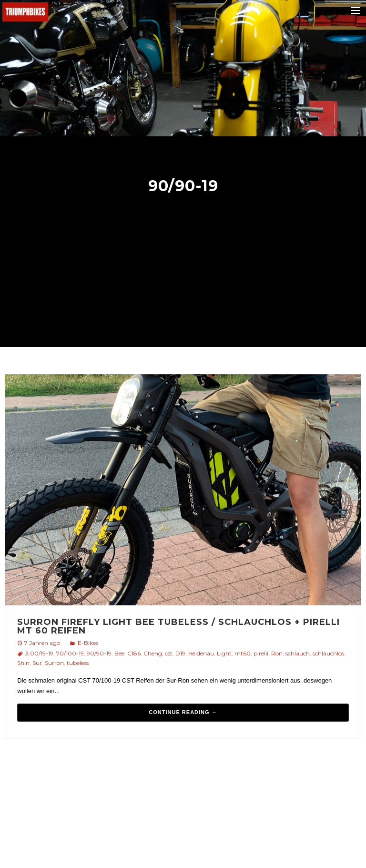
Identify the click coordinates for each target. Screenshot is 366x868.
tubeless (78, 663)
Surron (54, 663)
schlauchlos (328, 653)
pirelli (261, 653)
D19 (180, 653)
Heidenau (201, 653)
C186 (134, 653)
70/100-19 (70, 653)
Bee (119, 653)
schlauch (298, 653)
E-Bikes (88, 643)
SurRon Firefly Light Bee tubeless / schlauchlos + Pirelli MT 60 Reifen (178, 626)
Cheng (153, 653)
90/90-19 (99, 653)
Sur (37, 663)
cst (169, 653)
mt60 (243, 653)
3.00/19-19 (39, 653)
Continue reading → (183, 712)
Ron (277, 653)
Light (224, 653)
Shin (23, 663)
